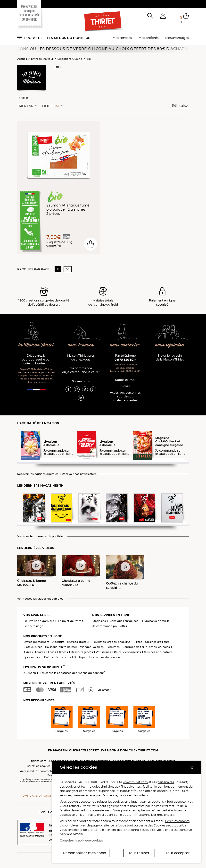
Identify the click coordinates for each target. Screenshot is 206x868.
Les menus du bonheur (69, 38)
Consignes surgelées (124, 621)
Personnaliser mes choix (85, 853)
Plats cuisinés (33, 647)
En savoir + (104, 690)
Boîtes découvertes (58, 657)
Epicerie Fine (32, 657)
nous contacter (125, 345)
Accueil (22, 59)
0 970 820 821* (125, 360)
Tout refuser (139, 853)
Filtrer (51, 106)
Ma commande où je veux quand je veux (81, 370)
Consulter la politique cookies (81, 840)
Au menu (30, 673)
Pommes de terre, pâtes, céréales (146, 647)
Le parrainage (33, 626)
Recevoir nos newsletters (79, 474)
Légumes (113, 647)
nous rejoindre (170, 345)
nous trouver (81, 345)
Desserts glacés (82, 652)
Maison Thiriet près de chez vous (81, 357)
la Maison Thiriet (37, 345)
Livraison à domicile (156, 621)
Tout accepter (178, 853)
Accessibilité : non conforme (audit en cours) (51, 771)
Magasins (99, 621)
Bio (89, 59)
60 (68, 269)
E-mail (125, 386)
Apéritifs (58, 642)
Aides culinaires (34, 652)
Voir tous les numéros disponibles (41, 537)
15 (58, 269)
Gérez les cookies (39, 766)
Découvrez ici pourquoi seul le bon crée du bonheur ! (37, 359)
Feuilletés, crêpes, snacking (111, 642)
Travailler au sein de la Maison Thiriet (170, 357)
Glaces (63, 652)
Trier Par (25, 106)
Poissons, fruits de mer (61, 647)
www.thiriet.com (135, 782)
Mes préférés (148, 38)
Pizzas (138, 642)
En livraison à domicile (39, 621)
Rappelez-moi (125, 380)
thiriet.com (39, 761)
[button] (163, 17)
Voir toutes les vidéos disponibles (40, 599)
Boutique (80, 657)
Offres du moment (37, 642)
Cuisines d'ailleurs (157, 642)
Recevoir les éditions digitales (38, 474)
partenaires (166, 782)
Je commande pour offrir (110, 626)
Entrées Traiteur (42, 59)
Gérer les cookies (177, 821)
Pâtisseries (103, 652)
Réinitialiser (180, 106)
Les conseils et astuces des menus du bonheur (73, 673)
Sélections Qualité (70, 59)
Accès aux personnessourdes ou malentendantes (125, 396)
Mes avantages (177, 38)
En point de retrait (71, 621)
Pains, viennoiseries (128, 652)
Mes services (122, 38)
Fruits (52, 652)
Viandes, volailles (92, 647)
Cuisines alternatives (158, 652)
